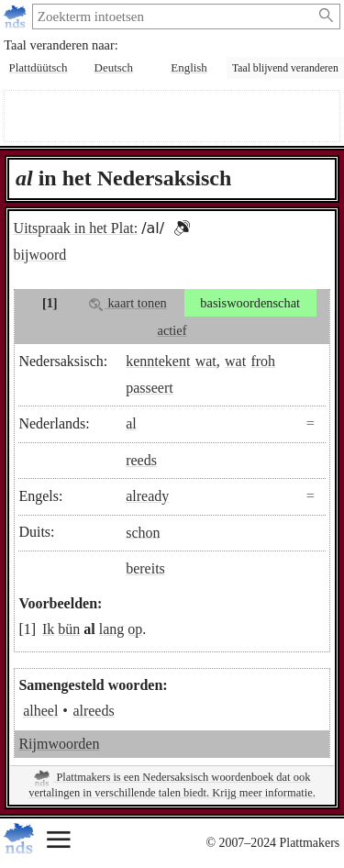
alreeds (93, 711)
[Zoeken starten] (327, 16)
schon (143, 532)
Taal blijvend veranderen (285, 68)
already (147, 496)
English (189, 67)
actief (172, 330)
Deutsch (114, 67)
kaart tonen (128, 303)
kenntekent (158, 361)
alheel (40, 711)
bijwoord (40, 255)
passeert (150, 388)
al (131, 423)
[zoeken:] (172, 17)
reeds (141, 460)
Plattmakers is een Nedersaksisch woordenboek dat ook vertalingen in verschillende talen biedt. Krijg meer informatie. (172, 785)
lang (112, 629)
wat (206, 361)
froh (263, 361)
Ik (48, 629)
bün (69, 629)
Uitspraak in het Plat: (76, 228)
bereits (145, 568)
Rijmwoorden (59, 744)
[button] (182, 228)
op (135, 629)
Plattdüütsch (39, 67)
